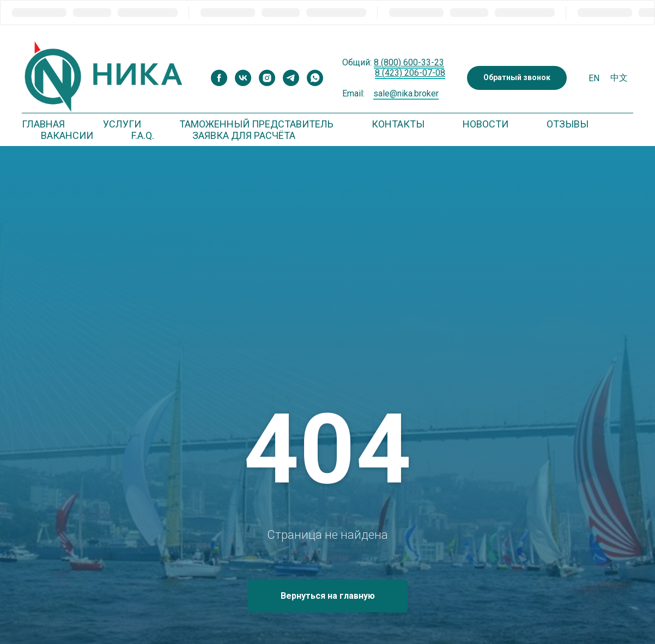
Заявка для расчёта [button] (244, 135)
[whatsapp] (315, 78)
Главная (43, 124)
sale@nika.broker (406, 93)
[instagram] (267, 78)
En (594, 78)
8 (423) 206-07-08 (410, 73)
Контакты (398, 124)
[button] (517, 78)
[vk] (243, 78)
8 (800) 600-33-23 (409, 62)
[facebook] (219, 78)
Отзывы (568, 124)
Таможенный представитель (256, 124)
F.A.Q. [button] (143, 135)
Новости (486, 124)
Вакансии (67, 135)
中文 (619, 78)
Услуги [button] (122, 124)
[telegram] (291, 78)
